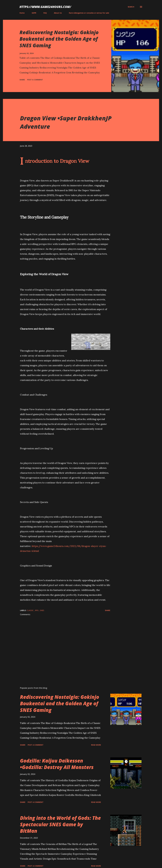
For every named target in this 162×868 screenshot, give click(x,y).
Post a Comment (35, 80)
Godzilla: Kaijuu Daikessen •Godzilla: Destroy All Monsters (57, 764)
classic (30, 610)
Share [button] (22, 80)
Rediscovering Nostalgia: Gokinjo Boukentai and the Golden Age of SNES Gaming (59, 39)
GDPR (34, 13)
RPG (37, 610)
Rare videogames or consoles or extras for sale (89, 13)
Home (22, 13)
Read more (96, 745)
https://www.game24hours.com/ (45, 7)
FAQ (45, 13)
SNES (42, 610)
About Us (58, 13)
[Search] (131, 7)
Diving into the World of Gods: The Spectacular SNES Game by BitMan (60, 824)
